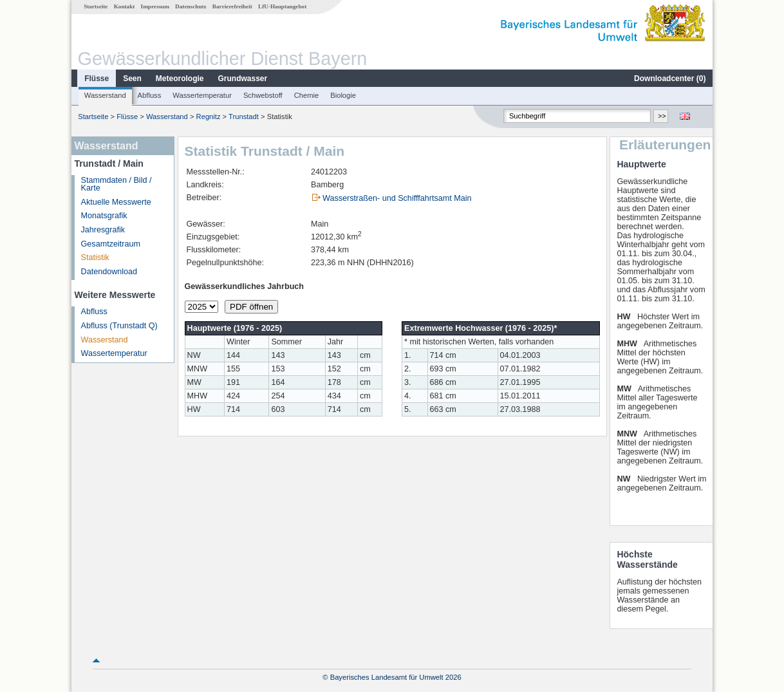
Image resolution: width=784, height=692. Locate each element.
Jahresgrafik (103, 230)
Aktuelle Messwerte (116, 202)
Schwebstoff (263, 95)
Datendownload (109, 272)
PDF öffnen (251, 307)
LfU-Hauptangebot (282, 6)
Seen (132, 79)
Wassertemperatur (202, 95)
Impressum (155, 6)
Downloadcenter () (670, 79)
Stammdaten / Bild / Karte (117, 184)
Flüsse (97, 79)
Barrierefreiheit (232, 6)
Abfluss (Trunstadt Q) (119, 326)
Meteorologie (180, 79)
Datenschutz (191, 6)
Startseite (96, 6)
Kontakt (125, 6)
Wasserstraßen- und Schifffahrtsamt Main (397, 198)
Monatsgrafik (104, 216)
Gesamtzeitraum (111, 244)
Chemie (307, 95)
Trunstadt (244, 117)
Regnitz (209, 117)
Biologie (343, 95)
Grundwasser (243, 79)
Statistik (95, 257)
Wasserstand (105, 95)
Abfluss (150, 95)
